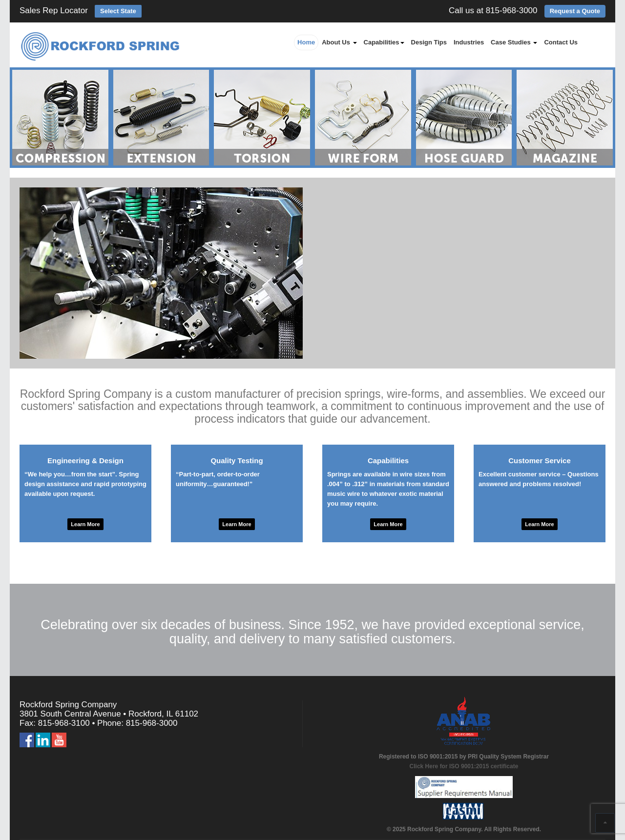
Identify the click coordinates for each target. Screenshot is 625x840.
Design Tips (429, 42)
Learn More (85, 524)
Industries (469, 42)
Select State (118, 11)
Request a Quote (575, 11)
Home (306, 42)
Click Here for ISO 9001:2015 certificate (464, 766)
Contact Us (561, 42)
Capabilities (384, 42)
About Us (339, 42)
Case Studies (514, 42)
